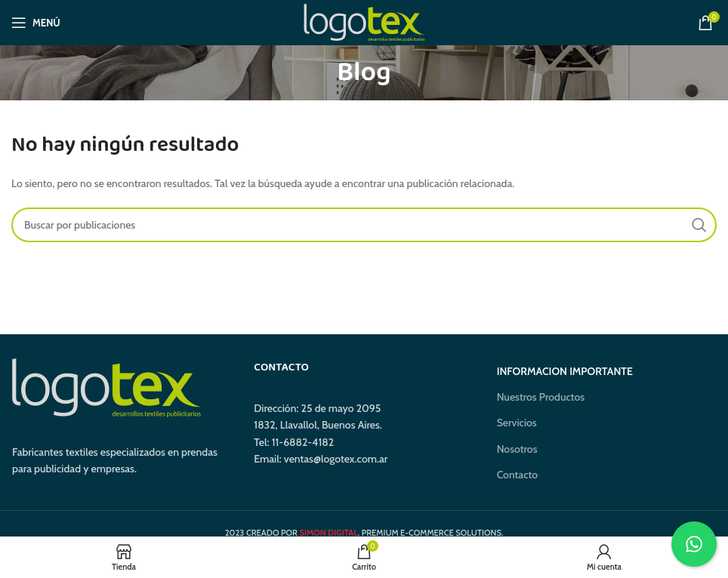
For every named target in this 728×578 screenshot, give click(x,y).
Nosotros (517, 449)
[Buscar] (364, 225)
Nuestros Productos (541, 397)
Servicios (517, 423)
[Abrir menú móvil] (36, 23)
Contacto (517, 475)
